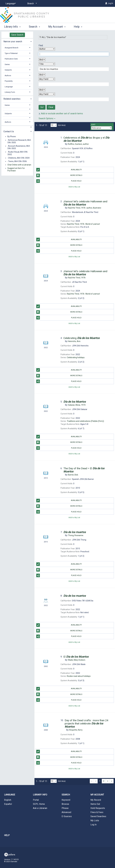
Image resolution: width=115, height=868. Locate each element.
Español (8, 804)
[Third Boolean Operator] (42, 90)
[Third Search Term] (72, 84)
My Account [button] (57, 27)
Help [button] (78, 27)
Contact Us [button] (9, 131)
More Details (59, 175)
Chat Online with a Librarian (19, 165)
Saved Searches (98, 816)
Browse (65, 804)
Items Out (95, 804)
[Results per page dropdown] (54, 125)
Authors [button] (8, 76)
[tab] (17, 41)
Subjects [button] (8, 70)
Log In (111, 3)
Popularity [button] (9, 81)
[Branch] (32, 4)
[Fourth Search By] (47, 94)
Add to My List (74, 187)
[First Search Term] (72, 54)
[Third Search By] (47, 79)
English (8, 800)
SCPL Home (39, 804)
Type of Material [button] (11, 53)
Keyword (66, 800)
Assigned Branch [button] (12, 48)
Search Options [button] (47, 118)
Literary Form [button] (10, 92)
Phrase (65, 808)
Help (7, 835)
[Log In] (106, 3)
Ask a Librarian (40, 808)
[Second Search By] (47, 64)
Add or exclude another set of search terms (61, 114)
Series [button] (7, 64)
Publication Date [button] (11, 59)
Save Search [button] (17, 35)
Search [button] (34, 27)
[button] (17, 109)
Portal (36, 800)
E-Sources (67, 816)
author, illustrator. (85, 208)
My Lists (95, 820)
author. (79, 144)
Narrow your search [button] (13, 41)
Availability (59, 170)
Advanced (66, 812)
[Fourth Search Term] (72, 99)
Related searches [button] (12, 99)
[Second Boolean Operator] (42, 75)
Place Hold (59, 181)
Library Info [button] (12, 27)
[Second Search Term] (72, 69)
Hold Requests (98, 808)
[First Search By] (47, 49)
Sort (93, 125)
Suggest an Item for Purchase (16, 169)
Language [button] (9, 87)
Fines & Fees (97, 812)
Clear (51, 107)
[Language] (10, 4)
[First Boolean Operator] (42, 60)
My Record (96, 800)
